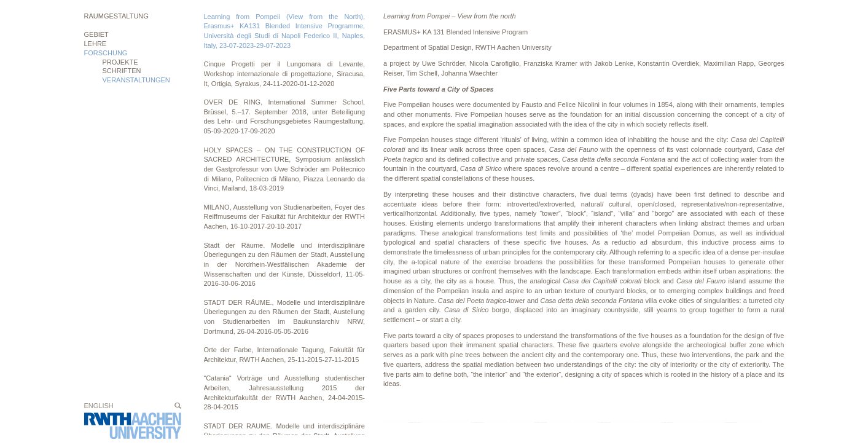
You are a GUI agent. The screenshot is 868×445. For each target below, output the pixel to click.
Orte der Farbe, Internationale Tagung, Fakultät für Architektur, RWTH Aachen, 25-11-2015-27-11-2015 (285, 355)
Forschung (106, 53)
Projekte (120, 62)
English (99, 406)
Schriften (122, 71)
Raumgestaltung (116, 16)
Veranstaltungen (136, 80)
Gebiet (96, 34)
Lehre (96, 44)
